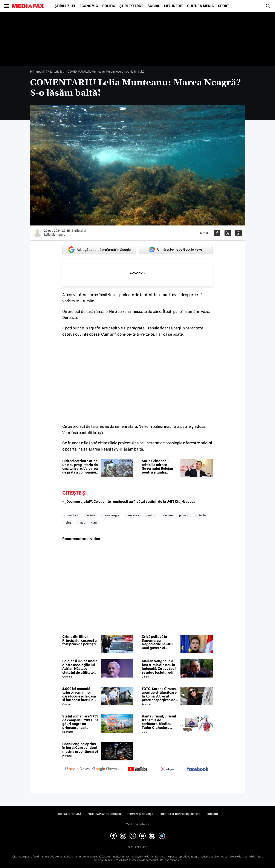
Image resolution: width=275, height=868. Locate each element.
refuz (68, 522)
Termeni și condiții (140, 814)
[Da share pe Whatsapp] (238, 233)
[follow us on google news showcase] (107, 769)
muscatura (133, 515)
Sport (224, 6)
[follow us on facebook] (198, 769)
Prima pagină (39, 72)
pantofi (150, 515)
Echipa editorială (69, 814)
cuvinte (91, 515)
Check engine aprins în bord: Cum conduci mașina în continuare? (80, 748)
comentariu (72, 515)
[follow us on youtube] (137, 769)
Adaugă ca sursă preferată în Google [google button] (99, 250)
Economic (89, 6)
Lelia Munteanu (55, 235)
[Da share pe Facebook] (217, 233)
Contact (212, 814)
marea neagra (111, 515)
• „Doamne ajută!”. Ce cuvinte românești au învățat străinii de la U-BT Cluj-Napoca (129, 502)
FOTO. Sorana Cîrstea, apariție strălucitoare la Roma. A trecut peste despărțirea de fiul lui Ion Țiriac (159, 694)
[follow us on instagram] (168, 769)
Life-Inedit (173, 6)
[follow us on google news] (77, 769)
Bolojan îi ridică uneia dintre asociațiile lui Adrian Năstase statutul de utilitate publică (80, 667)
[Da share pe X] (228, 233)
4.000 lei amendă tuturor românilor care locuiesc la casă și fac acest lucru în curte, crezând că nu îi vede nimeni (80, 694)
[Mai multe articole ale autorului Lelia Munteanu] (38, 233)
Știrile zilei (65, 6)
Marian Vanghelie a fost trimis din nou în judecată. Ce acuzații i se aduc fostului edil (160, 667)
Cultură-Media (200, 6)
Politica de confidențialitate (180, 814)
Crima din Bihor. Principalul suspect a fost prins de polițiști (79, 640)
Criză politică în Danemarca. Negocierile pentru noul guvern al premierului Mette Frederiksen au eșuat (159, 642)
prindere (167, 515)
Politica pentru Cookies (104, 814)
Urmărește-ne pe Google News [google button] (176, 250)
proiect (184, 515)
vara (94, 522)
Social (154, 6)
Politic (109, 6)
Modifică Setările (137, 824)
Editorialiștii (57, 72)
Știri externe (131, 6)
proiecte (200, 515)
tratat (81, 522)
